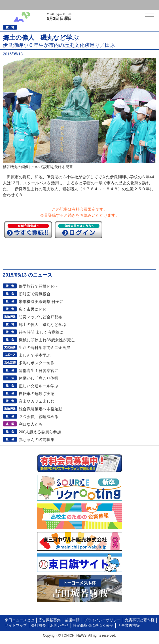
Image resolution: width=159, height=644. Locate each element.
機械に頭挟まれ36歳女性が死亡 (47, 340)
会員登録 (44, 5)
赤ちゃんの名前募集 (37, 440)
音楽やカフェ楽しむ (37, 401)
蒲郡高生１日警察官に (39, 371)
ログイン (16, 5)
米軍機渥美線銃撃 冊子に (41, 302)
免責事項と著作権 (140, 620)
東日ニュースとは (20, 620)
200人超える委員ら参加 (40, 432)
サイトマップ (16, 626)
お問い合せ (59, 626)
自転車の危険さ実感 (37, 394)
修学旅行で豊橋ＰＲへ (39, 286)
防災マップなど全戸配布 (41, 317)
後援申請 (72, 620)
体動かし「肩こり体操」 (41, 378)
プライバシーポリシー (102, 620)
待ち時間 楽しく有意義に (41, 332)
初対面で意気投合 (35, 294)
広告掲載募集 (50, 620)
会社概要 (39, 626)
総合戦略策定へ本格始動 (41, 409)
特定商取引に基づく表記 (93, 626)
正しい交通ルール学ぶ (39, 386)
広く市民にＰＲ (33, 309)
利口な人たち (31, 424)
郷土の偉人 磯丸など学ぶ (43, 325)
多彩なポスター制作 (37, 363)
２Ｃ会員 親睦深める (39, 417)
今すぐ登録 (28, 230)
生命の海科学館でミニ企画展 (44, 348)
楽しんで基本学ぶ (35, 355)
